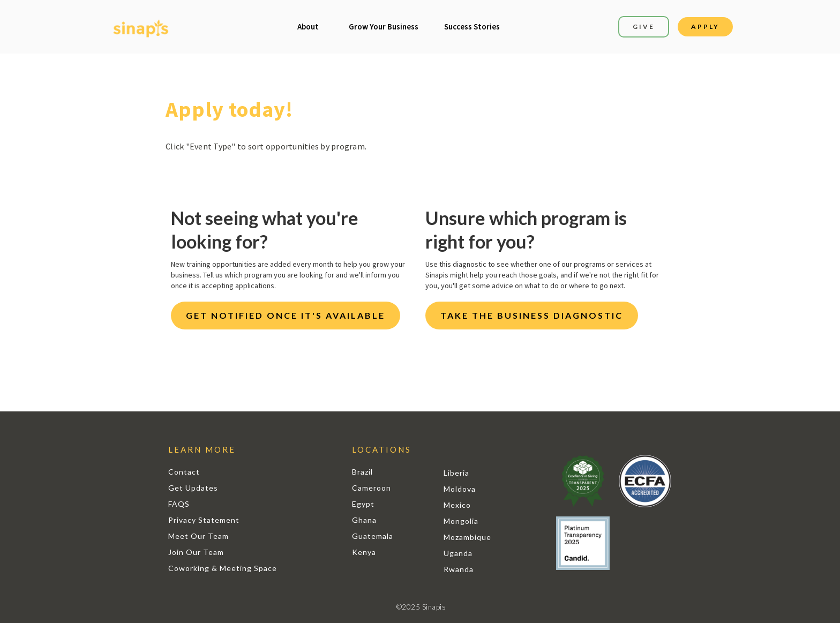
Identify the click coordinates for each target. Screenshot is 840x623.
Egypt (363, 504)
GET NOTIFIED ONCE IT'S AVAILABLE (286, 315)
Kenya (364, 552)
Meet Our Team (198, 536)
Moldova (460, 489)
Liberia (456, 473)
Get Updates (193, 488)
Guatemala (373, 536)
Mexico (457, 505)
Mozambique (467, 537)
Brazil (362, 472)
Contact (184, 472)
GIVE (644, 27)
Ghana (364, 520)
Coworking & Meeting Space (223, 568)
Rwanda (459, 569)
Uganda (458, 553)
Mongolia (461, 521)
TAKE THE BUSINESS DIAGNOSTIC (532, 315)
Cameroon (372, 488)
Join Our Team (196, 552)
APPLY (705, 27)
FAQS (179, 504)
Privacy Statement (204, 520)
